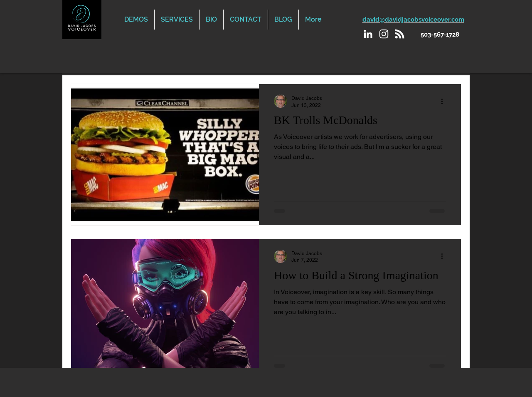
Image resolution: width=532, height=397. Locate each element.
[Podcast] (400, 34)
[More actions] (445, 101)
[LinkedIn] (368, 34)
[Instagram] (384, 34)
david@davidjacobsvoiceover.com (413, 20)
